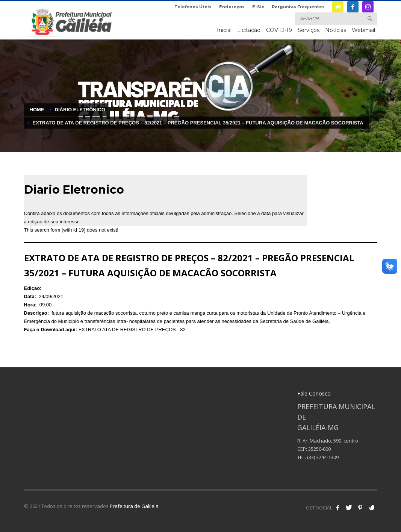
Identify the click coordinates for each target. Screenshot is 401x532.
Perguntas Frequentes (298, 7)
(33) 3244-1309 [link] (323, 457)
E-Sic (258, 7)
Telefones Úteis (193, 7)
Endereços (232, 7)
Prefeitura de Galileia (134, 506)
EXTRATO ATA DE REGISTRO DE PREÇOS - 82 (132, 330)
